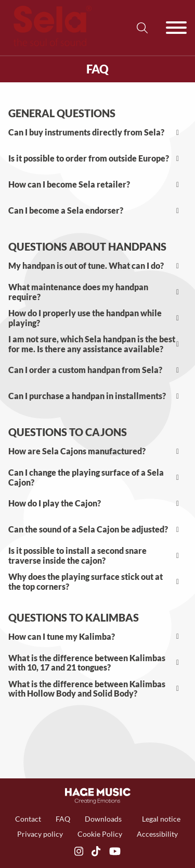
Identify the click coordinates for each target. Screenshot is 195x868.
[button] (97, 133)
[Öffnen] (176, 28)
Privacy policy (40, 834)
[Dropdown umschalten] (127, 819)
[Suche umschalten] (142, 28)
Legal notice (161, 819)
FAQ (63, 819)
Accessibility (157, 834)
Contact (28, 819)
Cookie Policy (100, 834)
